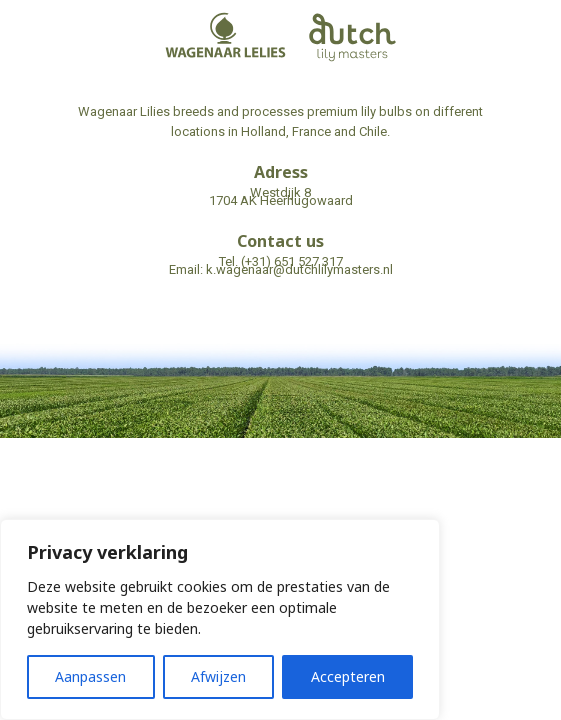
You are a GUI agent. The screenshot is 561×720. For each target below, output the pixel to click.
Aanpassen (90, 676)
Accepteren (348, 676)
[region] (220, 619)
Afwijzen (218, 676)
